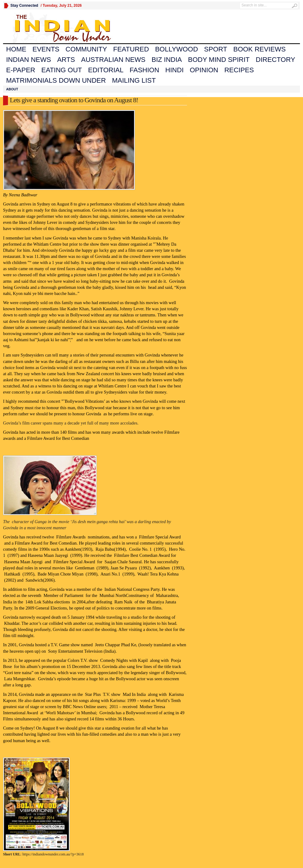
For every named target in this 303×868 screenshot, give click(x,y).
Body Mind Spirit (219, 60)
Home (16, 49)
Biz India (167, 60)
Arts (66, 60)
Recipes (239, 70)
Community (86, 49)
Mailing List (134, 80)
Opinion (204, 70)
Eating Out (62, 70)
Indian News (29, 60)
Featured (131, 49)
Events (46, 49)
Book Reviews (259, 49)
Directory (276, 60)
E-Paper (21, 70)
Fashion (145, 70)
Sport (216, 49)
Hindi (174, 70)
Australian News (113, 60)
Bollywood (177, 49)
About (12, 89)
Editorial (106, 70)
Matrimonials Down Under (56, 80)
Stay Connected (24, 6)
